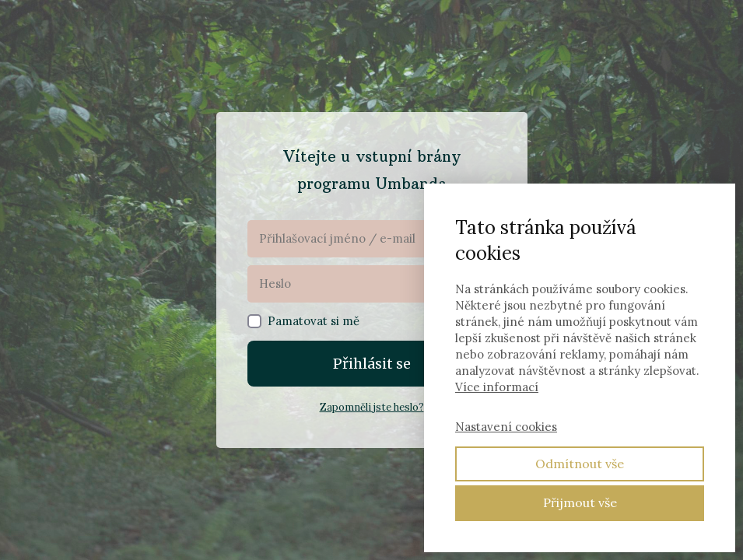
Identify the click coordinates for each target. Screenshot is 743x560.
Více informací (497, 387)
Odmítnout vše (580, 464)
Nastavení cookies (506, 427)
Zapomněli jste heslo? (372, 407)
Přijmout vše (580, 502)
